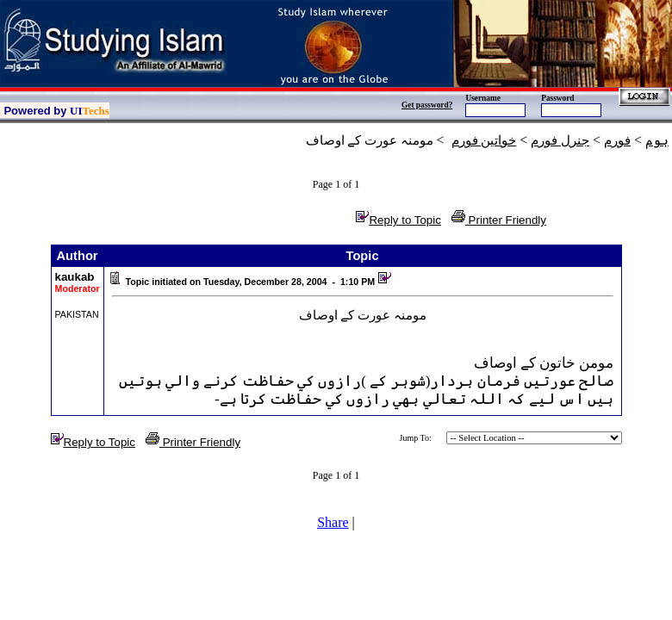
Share (333, 522)
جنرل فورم (560, 140)
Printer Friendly (499, 220)
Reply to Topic (398, 220)
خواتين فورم (484, 140)
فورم (617, 140)
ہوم (657, 140)
